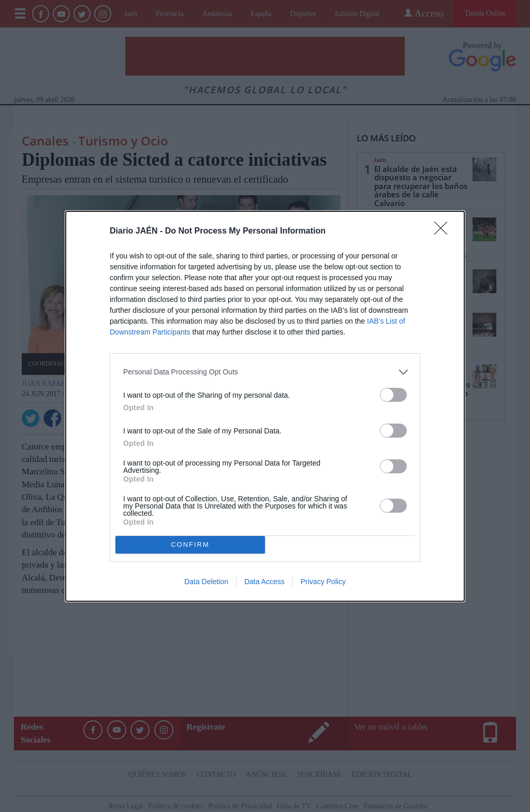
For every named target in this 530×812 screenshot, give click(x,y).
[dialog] (265, 406)
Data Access (264, 582)
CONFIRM (190, 545)
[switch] (393, 395)
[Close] (444, 231)
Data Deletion (206, 582)
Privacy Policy (323, 582)
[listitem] (265, 372)
